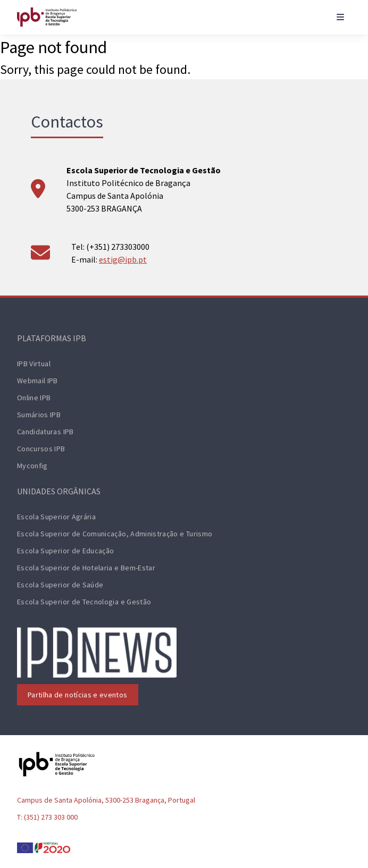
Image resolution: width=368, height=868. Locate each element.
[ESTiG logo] (47, 17)
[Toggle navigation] (340, 17)
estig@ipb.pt (123, 259)
